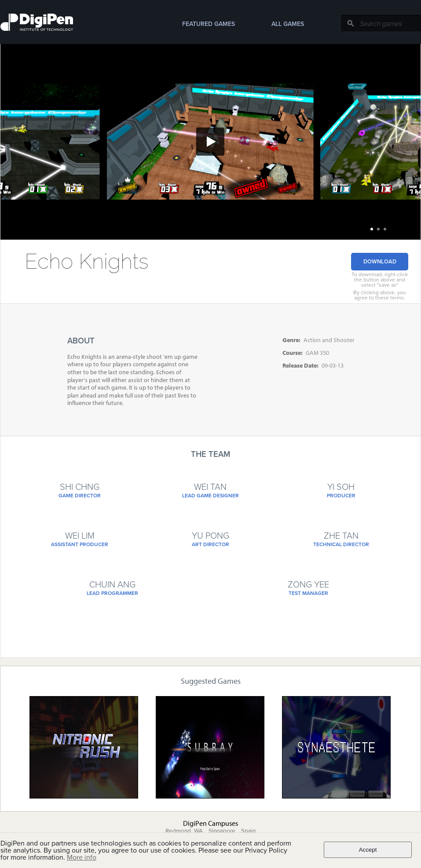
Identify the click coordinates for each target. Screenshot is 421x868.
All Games (288, 24)
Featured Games (209, 24)
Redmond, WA (184, 831)
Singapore (222, 831)
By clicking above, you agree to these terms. (380, 295)
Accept (368, 850)
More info (82, 857)
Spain (248, 831)
